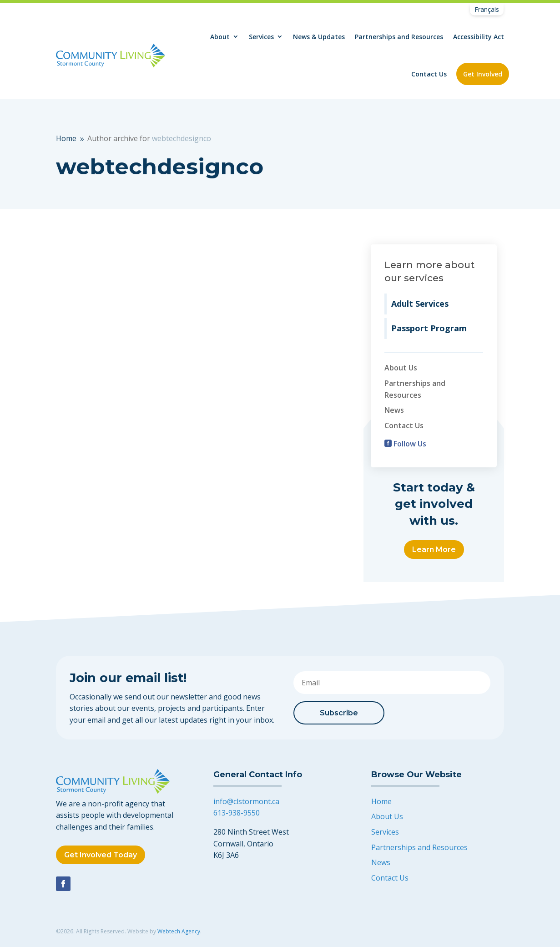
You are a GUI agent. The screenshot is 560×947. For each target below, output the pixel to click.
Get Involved (483, 74)
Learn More (434, 549)
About (220, 37)
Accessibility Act (479, 37)
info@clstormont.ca (246, 801)
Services (261, 37)
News (394, 410)
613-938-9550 (237, 813)
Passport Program (429, 328)
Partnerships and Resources (399, 37)
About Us (401, 368)
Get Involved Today (101, 855)
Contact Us (429, 74)
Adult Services (420, 304)
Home (381, 801)
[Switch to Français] (487, 10)
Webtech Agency (179, 931)
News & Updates (319, 37)
